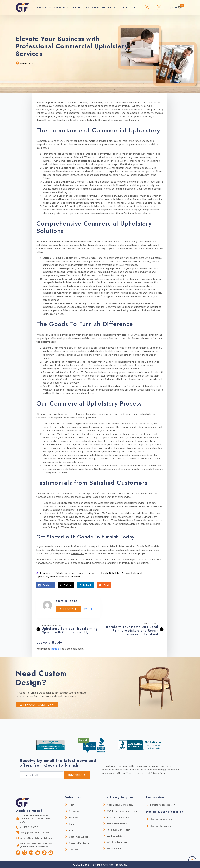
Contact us (78, 553)
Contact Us (127, 7)
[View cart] (176, 7)
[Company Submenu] (51, 7)
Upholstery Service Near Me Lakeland (58, 576)
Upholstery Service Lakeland (125, 573)
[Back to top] (192, 860)
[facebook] (18, 853)
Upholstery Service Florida (93, 573)
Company (42, 7)
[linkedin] (38, 853)
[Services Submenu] (68, 7)
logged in (56, 649)
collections (80, 7)
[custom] (44, 853)
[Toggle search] (147, 7)
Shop (95, 7)
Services (60, 7)
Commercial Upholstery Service (58, 573)
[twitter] (25, 853)
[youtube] (51, 853)
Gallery (107, 7)
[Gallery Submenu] (116, 7)
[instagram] (31, 853)
